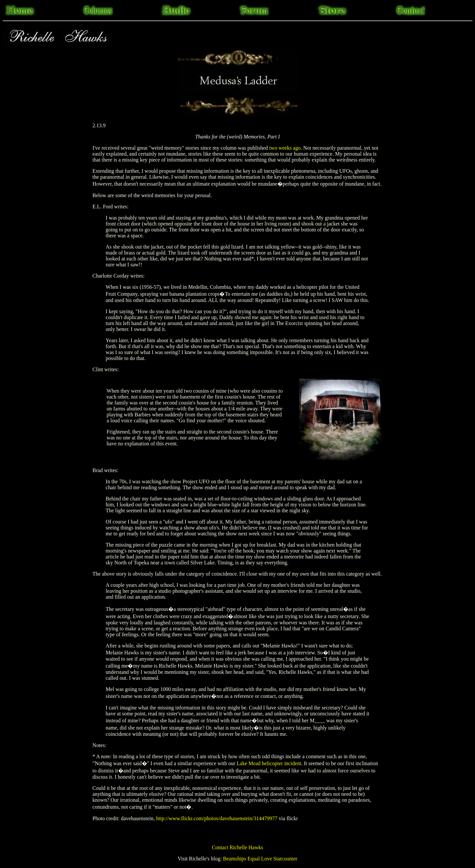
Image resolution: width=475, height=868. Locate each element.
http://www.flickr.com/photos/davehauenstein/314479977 (217, 818)
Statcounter (285, 859)
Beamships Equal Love (247, 859)
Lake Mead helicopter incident (269, 763)
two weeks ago (285, 148)
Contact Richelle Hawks (237, 847)
